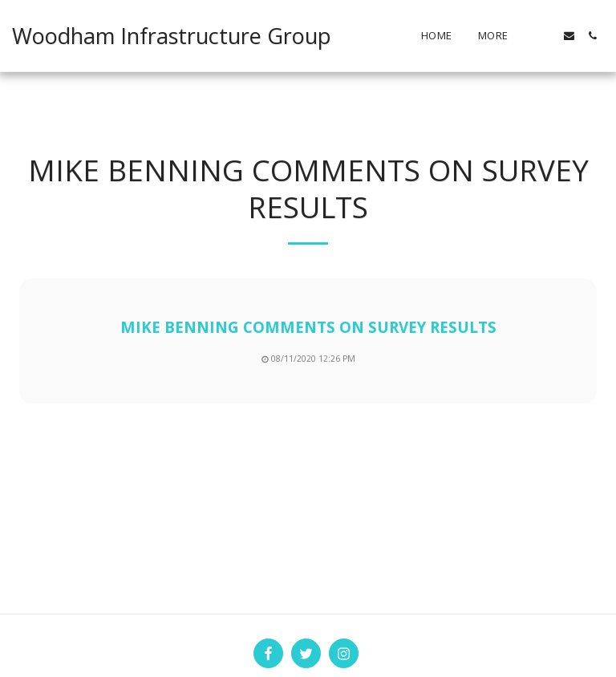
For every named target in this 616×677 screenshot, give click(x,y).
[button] (546, 36)
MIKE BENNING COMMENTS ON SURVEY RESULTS (308, 327)
